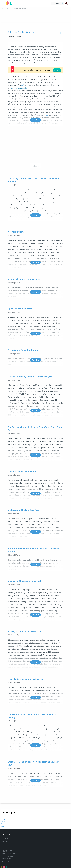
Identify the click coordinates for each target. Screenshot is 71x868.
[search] (62, 3)
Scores (3, 805)
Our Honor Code (7, 845)
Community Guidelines (9, 842)
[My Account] (67, 3)
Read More (35, 201)
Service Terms (6, 850)
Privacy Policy (6, 848)
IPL (3, 8)
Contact (4, 830)
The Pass (4, 808)
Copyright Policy (7, 840)
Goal (3, 812)
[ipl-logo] (9, 4)
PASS (3, 803)
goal (52, 71)
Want (3, 810)
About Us (5, 828)
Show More (35, 106)
